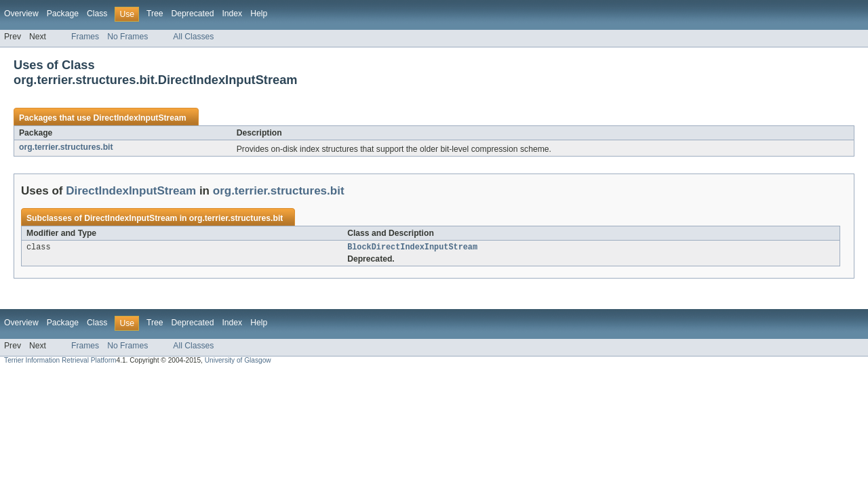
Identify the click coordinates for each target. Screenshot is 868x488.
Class (97, 14)
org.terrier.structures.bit (66, 147)
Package (63, 14)
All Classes (193, 37)
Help (259, 14)
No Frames (127, 37)
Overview (21, 14)
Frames (85, 37)
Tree (155, 14)
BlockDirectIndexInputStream (412, 248)
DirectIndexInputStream (139, 118)
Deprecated (193, 14)
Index (232, 14)
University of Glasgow (238, 362)
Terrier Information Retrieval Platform (60, 362)
